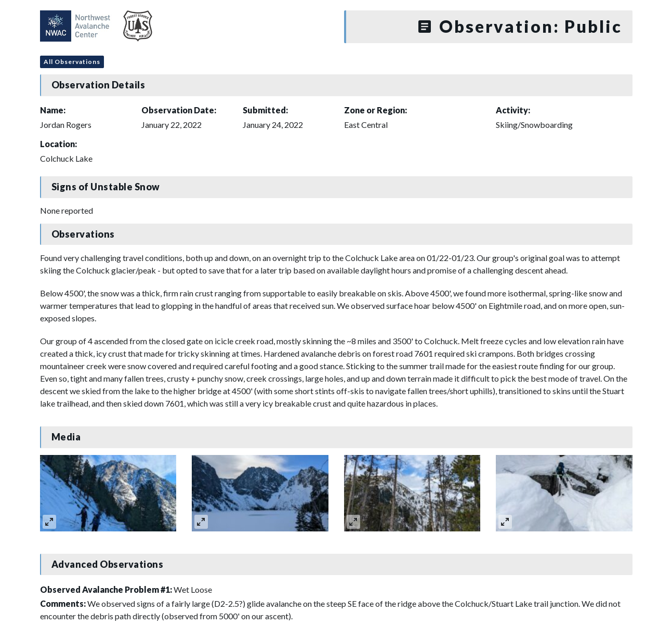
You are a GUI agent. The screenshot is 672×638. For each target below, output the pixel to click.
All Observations (72, 62)
